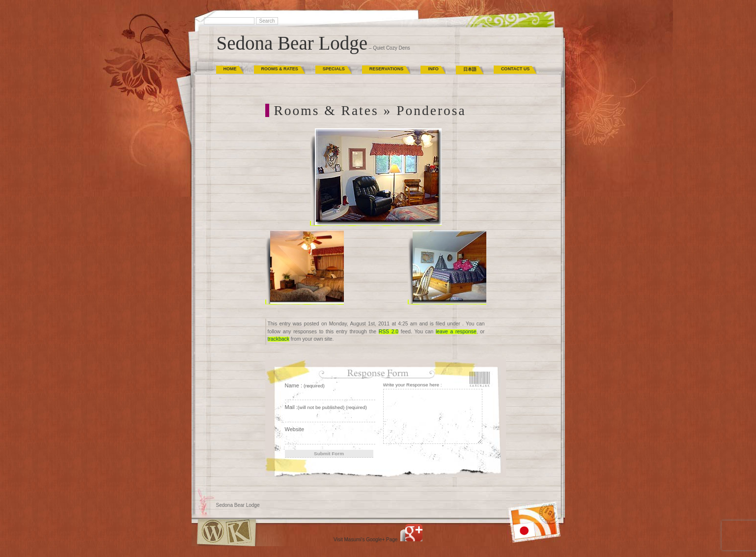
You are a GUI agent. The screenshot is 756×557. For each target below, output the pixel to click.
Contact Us (515, 69)
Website (295, 429)
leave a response (456, 332)
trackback (279, 339)
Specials (334, 69)
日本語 (470, 69)
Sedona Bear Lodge (292, 43)
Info (433, 69)
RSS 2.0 (389, 332)
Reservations (387, 69)
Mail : (326, 407)
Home (230, 69)
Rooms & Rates (280, 69)
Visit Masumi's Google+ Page (365, 540)
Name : (305, 385)
